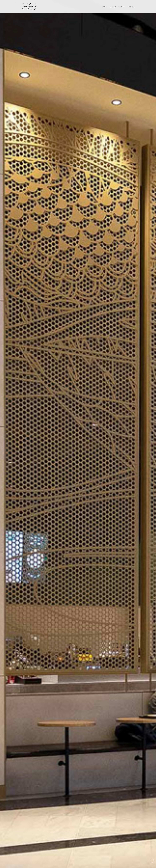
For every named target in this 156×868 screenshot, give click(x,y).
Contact (131, 6)
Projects (122, 6)
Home (104, 6)
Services (112, 6)
